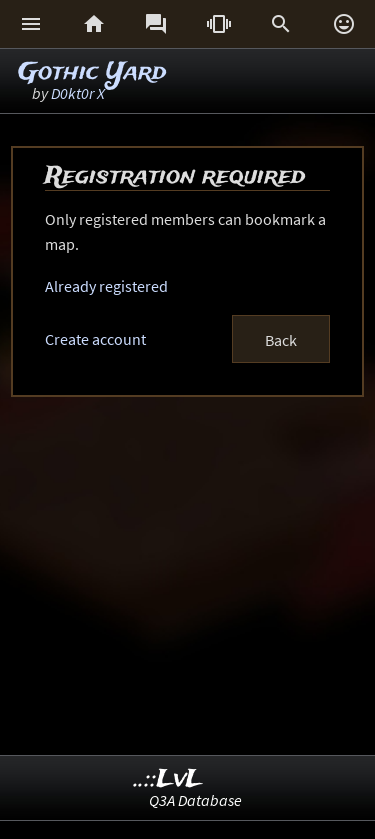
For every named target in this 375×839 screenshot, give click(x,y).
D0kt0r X (78, 93)
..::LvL (168, 779)
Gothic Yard (92, 72)
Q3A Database (195, 800)
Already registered (106, 286)
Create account (95, 339)
